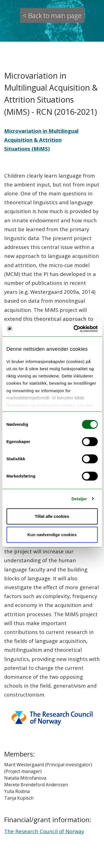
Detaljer (79, 499)
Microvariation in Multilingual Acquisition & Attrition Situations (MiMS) (41, 140)
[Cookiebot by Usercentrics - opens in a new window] (74, 329)
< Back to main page (52, 15)
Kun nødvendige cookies (52, 535)
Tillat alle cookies (52, 516)
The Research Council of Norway (44, 831)
